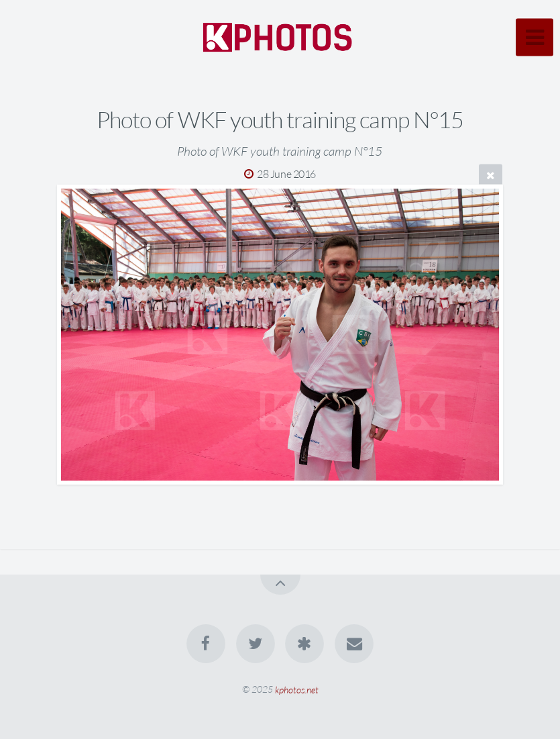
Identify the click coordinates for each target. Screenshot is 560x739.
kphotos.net (297, 689)
